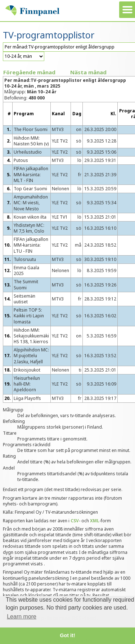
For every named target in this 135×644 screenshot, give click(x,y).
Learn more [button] (22, 617)
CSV (75, 521)
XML (95, 521)
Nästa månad (88, 72)
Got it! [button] (67, 635)
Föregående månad (29, 72)
